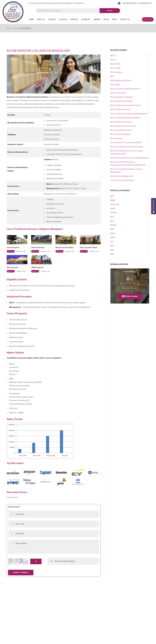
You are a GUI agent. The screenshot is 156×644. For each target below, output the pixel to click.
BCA (112, 221)
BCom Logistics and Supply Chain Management (129, 114)
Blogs (106, 19)
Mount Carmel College (64, 247)
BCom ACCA (115, 64)
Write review (130, 296)
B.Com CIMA (115, 68)
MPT (112, 246)
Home (31, 19)
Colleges (63, 19)
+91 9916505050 (129, 3)
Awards (97, 19)
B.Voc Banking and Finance (121, 80)
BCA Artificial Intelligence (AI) (122, 176)
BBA (112, 254)
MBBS (113, 200)
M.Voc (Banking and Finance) (121, 101)
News (114, 19)
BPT (112, 242)
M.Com (113, 56)
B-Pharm (114, 213)
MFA (112, 76)
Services (74, 19)
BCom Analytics (117, 138)
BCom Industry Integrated (120, 134)
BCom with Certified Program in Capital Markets (129, 158)
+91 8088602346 (144, 3)
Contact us (125, 19)
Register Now (148, 19)
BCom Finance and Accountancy (123, 126)
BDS (112, 196)
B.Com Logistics (117, 72)
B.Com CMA (115, 85)
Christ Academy (13, 247)
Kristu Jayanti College (88, 247)
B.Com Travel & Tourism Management (125, 89)
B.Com (113, 60)
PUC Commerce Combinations (122, 180)
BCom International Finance (121, 130)
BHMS (113, 233)
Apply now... (11, 251)
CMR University (37, 267)
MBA (112, 250)
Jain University (12, 267)
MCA (112, 217)
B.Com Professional (118, 93)
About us (41, 19)
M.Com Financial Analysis (120, 109)
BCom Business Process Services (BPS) (126, 142)
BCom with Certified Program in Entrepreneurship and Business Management (128, 163)
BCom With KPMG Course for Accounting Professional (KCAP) (127, 152)
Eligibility (86, 19)
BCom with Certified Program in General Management (126, 170)
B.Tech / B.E (115, 204)
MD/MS (113, 225)
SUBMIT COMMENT (21, 572)
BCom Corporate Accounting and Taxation (127, 147)
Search (110, 11)
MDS (112, 229)
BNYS (113, 237)
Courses (52, 19)
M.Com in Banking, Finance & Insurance (126, 105)
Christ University (38, 247)
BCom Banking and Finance (121, 122)
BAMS (113, 208)
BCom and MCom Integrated (122, 97)
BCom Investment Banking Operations (125, 118)
